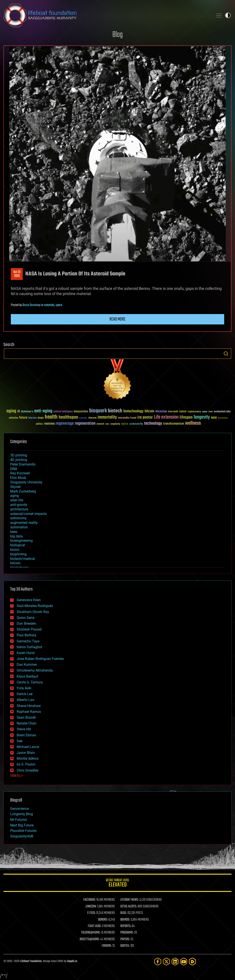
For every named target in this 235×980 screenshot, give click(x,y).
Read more (117, 319)
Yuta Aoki (24, 688)
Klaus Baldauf (27, 676)
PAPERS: (125, 939)
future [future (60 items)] (23, 418)
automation (19, 527)
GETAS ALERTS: (129, 907)
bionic (15, 550)
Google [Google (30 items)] (41, 418)
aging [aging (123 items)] (11, 411)
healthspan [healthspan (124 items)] (68, 417)
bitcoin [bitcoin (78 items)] (149, 411)
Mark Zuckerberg (23, 491)
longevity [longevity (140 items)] (202, 417)
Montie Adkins (28, 758)
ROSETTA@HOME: (90, 939)
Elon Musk (18, 478)
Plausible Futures (23, 831)
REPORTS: (126, 926)
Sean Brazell (26, 717)
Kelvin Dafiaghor (29, 647)
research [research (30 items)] (100, 424)
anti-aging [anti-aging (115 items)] (43, 411)
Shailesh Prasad (29, 629)
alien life (17, 500)
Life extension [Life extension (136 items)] (166, 417)
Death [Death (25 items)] (211, 412)
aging (14, 496)
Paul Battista (27, 635)
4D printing (19, 460)
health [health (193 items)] (51, 417)
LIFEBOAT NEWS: (130, 900)
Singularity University (26, 482)
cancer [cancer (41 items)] (183, 412)
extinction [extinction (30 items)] (13, 418)
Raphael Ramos (29, 712)
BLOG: (123, 913)
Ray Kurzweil (20, 473)
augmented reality (24, 523)
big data (16, 536)
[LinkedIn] (175, 962)
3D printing (19, 455)
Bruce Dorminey (31, 305)
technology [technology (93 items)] (153, 424)
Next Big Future (22, 825)
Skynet (15, 487)
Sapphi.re (72, 961)
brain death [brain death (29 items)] (173, 412)
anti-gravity (19, 505)
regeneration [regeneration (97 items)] (85, 423)
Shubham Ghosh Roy (33, 612)
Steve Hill (24, 729)
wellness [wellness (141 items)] (193, 423)
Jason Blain (26, 753)
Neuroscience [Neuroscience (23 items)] (223, 418)
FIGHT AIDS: (95, 926)
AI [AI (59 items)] (19, 412)
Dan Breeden (26, 623)
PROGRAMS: (127, 933)
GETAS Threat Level (117, 884)
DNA (14, 469)
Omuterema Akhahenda (35, 670)
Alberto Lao (25, 700)
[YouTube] (184, 962)
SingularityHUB (22, 836)
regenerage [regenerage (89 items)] (65, 424)
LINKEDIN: (91, 907)
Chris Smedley (28, 770)
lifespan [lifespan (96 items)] (186, 417)
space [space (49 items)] (125, 424)
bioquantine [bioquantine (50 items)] (81, 411)
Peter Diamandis (23, 464)
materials (49, 305)
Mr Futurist (19, 820)
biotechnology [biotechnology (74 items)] (133, 411)
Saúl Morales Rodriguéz (35, 606)
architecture (19, 509)
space (59, 305)
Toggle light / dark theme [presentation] (228, 15)
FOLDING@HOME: (91, 933)
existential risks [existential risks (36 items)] (222, 412)
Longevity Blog (22, 814)
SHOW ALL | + (17, 776)
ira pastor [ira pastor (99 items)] (145, 417)
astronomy (18, 518)
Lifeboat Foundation (31, 961)
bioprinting (18, 554)
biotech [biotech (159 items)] (115, 411)
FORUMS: (107, 946)
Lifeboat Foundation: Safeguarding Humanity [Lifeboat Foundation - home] (107, 15)
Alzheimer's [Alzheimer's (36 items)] (27, 412)
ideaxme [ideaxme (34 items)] (92, 418)
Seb (20, 741)
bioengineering (21, 541)
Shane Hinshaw (29, 706)
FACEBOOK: (89, 900)
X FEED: (91, 913)
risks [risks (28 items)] (107, 424)
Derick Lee (25, 694)
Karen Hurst (26, 653)
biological (18, 545)
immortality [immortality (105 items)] (107, 417)
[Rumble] (192, 962)
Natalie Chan (27, 723)
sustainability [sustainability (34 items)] (136, 424)
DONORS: (103, 920)
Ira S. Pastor (26, 764)
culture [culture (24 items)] (205, 412)
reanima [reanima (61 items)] (49, 424)
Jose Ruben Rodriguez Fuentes (40, 659)
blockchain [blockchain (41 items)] (161, 412)
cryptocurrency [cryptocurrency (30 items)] (194, 412)
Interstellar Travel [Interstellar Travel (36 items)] (127, 418)
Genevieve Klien (29, 600)
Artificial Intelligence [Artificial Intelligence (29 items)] (63, 412)
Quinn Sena (26, 618)
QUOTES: (125, 946)
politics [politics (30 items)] (39, 424)
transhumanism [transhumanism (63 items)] (174, 424)
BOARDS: (125, 920)
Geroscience (19, 809)
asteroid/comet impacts (28, 514)
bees (14, 532)
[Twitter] (166, 962)
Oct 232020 (17, 274)
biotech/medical (23, 559)
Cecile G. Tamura (30, 682)
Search (226, 354)
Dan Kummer (27, 665)
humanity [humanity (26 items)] (83, 418)
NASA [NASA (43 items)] (214, 418)
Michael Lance (28, 747)
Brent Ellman (26, 735)
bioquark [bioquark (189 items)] (98, 411)
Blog (117, 35)
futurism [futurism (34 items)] (32, 418)
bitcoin (15, 563)
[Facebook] (158, 962)
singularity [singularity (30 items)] (115, 424)
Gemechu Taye (28, 641)
